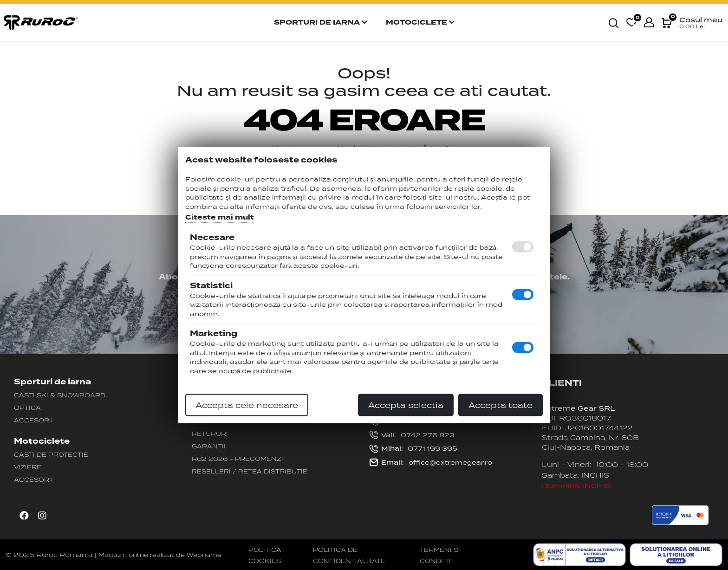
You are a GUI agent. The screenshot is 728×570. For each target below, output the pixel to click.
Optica (27, 408)
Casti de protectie (51, 454)
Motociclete (420, 23)
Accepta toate (500, 405)
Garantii (209, 446)
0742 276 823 (412, 435)
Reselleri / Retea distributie (250, 471)
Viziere (28, 467)
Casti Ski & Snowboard (60, 395)
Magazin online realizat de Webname (160, 555)
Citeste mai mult (220, 217)
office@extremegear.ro (431, 463)
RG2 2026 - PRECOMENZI (237, 459)
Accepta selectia (406, 405)
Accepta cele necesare (247, 405)
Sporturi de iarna (321, 23)
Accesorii (33, 420)
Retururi (210, 434)
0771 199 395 (413, 449)
